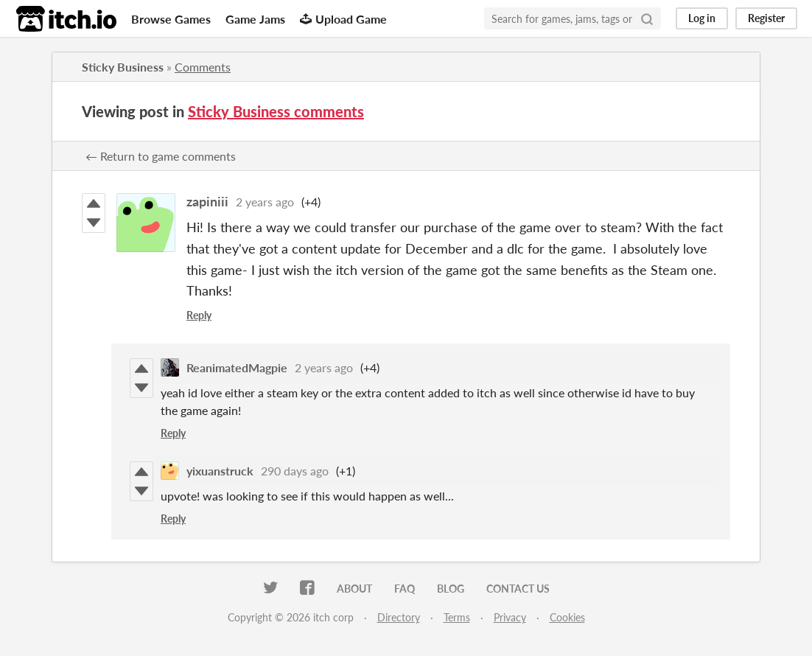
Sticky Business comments (276, 111)
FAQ (405, 589)
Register (766, 18)
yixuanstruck (220, 471)
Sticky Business (123, 67)
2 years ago (265, 202)
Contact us (518, 589)
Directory (399, 617)
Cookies (567, 617)
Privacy (510, 617)
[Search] (647, 18)
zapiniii (207, 201)
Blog (451, 589)
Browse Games (171, 19)
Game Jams (255, 19)
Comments (203, 67)
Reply (199, 315)
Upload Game (343, 19)
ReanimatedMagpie (237, 367)
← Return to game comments (161, 156)
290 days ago (295, 471)
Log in (702, 18)
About (354, 589)
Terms (457, 617)
